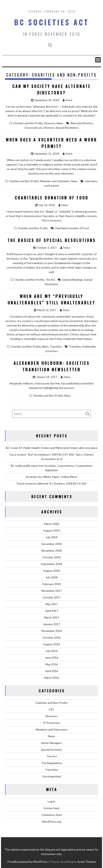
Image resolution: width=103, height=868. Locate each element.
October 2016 (51, 637)
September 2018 (51, 564)
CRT (51, 709)
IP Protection (51, 723)
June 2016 (51, 658)
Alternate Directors (82, 123)
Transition (56, 347)
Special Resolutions (67, 128)
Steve (67, 100)
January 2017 (51, 624)
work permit (52, 186)
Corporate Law (33, 128)
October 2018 (51, 557)
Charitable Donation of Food (52, 198)
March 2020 (52, 524)
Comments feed (51, 815)
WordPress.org (51, 821)
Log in (51, 801)
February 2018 (52, 584)
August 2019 (52, 530)
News (60, 123)
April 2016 (52, 671)
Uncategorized (52, 776)
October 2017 (51, 597)
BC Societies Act (52, 22)
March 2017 (52, 617)
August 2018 (52, 571)
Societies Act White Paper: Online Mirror (52, 477)
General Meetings (72, 280)
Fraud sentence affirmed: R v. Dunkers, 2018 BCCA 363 (52, 483)
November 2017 (52, 591)
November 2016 (52, 631)
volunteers (91, 181)
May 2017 (51, 604)
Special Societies (51, 750)
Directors (50, 123)
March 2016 (52, 678)
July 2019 (51, 537)
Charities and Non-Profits (28, 123)
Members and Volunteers (55, 181)
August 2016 (52, 644)
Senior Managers (51, 743)
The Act (50, 280)
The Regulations (52, 763)
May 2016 (51, 664)
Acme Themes (87, 862)
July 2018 (51, 577)
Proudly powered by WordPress (27, 862)
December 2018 (52, 544)
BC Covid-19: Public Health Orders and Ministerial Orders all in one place (52, 448)
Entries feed (51, 808)
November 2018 (52, 551)
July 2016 (51, 651)
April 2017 (52, 611)
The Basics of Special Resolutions (52, 240)
